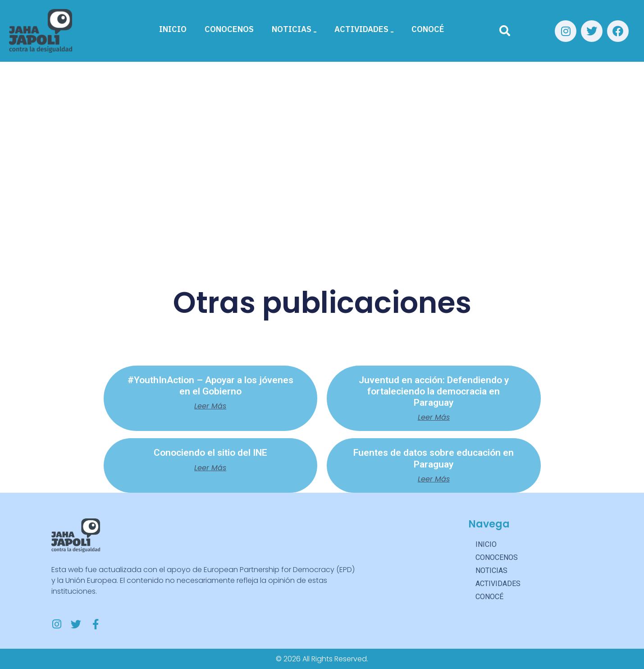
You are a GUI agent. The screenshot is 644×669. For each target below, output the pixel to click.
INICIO (173, 29)
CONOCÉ (428, 29)
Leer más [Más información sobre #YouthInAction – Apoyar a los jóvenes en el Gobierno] (210, 406)
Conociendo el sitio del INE (210, 453)
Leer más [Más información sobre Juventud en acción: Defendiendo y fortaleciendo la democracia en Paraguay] (434, 417)
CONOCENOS (229, 29)
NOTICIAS (294, 29)
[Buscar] (505, 31)
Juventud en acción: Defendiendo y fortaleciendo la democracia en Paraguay (434, 391)
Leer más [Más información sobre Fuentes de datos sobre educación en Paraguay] (434, 479)
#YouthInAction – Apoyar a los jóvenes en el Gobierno (210, 386)
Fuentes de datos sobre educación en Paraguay (434, 458)
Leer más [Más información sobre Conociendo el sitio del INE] (210, 468)
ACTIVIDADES (364, 29)
